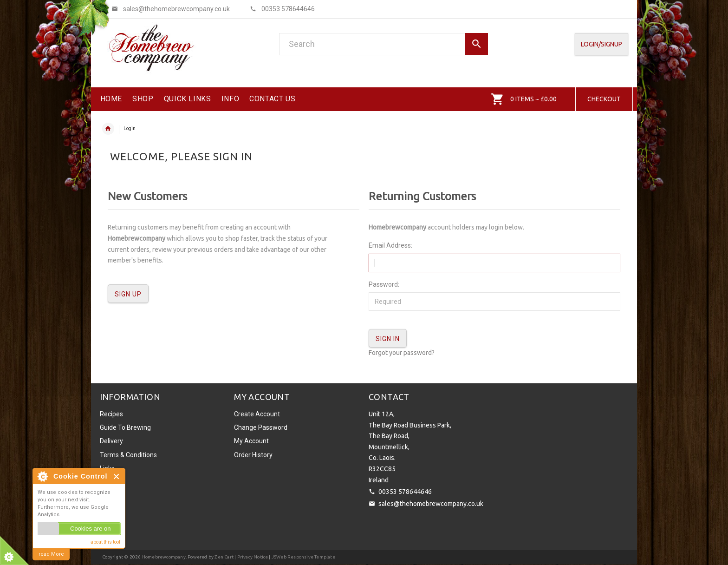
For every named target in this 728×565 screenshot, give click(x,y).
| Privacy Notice (251, 557)
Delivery (111, 441)
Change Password (261, 427)
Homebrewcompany (164, 557)
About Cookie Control (42, 476)
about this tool (105, 542)
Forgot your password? (402, 353)
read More (51, 554)
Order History (253, 455)
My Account (251, 441)
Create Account (257, 414)
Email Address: (390, 245)
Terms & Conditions (128, 455)
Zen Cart (224, 557)
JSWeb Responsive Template (303, 557)
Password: (384, 284)
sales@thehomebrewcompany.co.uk (431, 504)
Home (108, 129)
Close (117, 476)
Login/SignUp (601, 44)
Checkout (604, 99)
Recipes (111, 414)
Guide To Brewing (125, 427)
